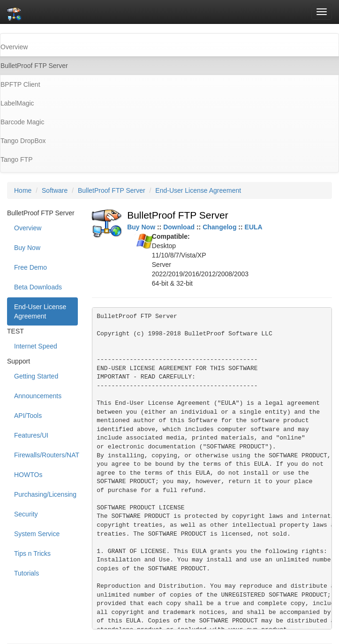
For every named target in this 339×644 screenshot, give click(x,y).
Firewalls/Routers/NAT (46, 455)
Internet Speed (36, 346)
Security (26, 514)
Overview (28, 228)
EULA (254, 227)
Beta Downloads (38, 287)
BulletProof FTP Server (112, 190)
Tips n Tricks (32, 553)
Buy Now (27, 248)
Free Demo (30, 267)
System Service (37, 534)
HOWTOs (28, 475)
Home (23, 190)
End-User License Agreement (198, 190)
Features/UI (31, 435)
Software (55, 190)
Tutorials (26, 573)
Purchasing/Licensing (45, 494)
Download (179, 227)
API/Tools (28, 416)
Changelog (219, 227)
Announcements (38, 396)
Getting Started (36, 376)
